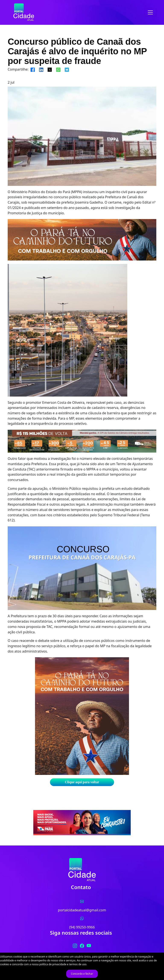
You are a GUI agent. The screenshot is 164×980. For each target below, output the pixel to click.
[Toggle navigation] (150, 12)
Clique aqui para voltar (82, 782)
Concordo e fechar (82, 974)
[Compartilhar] (33, 69)
